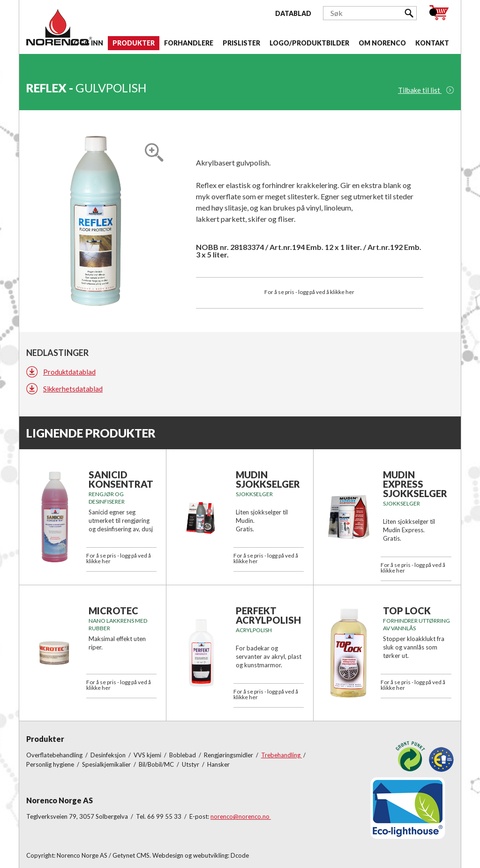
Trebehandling (281, 755)
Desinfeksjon (109, 755)
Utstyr (191, 764)
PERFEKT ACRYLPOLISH (268, 615)
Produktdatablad (69, 372)
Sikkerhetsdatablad (73, 389)
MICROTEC (113, 611)
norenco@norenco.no (241, 816)
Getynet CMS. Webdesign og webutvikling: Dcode (181, 855)
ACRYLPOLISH (254, 630)
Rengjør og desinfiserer (107, 498)
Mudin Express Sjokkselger (415, 484)
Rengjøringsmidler (229, 755)
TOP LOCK (407, 611)
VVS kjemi (148, 755)
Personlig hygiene (51, 764)
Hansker (218, 764)
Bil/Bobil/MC (157, 764)
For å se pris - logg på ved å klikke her (309, 292)
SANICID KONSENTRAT (121, 479)
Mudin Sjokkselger (268, 479)
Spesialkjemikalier (107, 764)
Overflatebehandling (55, 755)
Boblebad (183, 755)
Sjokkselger (254, 494)
